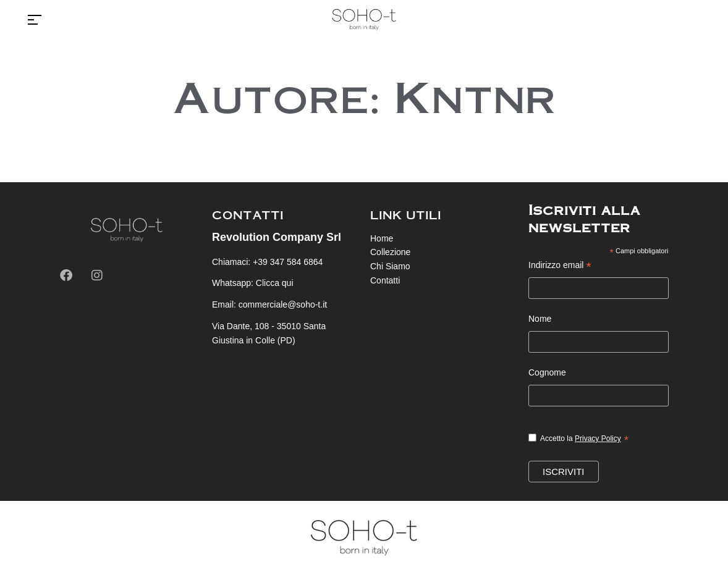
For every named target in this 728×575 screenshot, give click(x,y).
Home (382, 238)
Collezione (390, 252)
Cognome (547, 372)
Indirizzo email (560, 267)
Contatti (385, 280)
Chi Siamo (390, 266)
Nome (540, 319)
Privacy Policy (598, 439)
